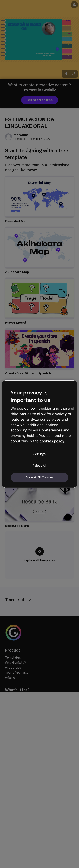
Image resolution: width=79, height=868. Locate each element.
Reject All (40, 466)
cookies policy (52, 441)
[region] (39, 434)
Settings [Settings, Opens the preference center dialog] (40, 454)
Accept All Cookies (40, 477)
